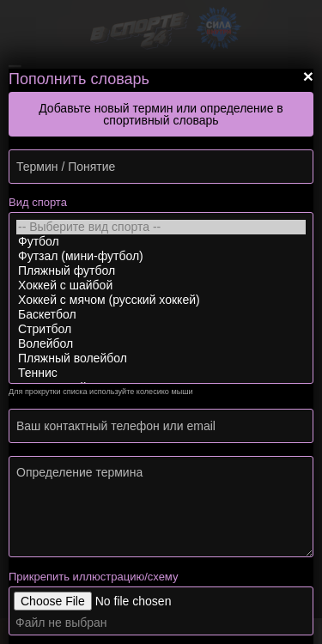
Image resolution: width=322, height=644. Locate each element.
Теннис (161, 373)
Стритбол (161, 329)
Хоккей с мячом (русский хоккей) (161, 300)
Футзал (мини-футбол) (161, 256)
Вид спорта (38, 202)
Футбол (161, 242)
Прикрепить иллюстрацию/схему (93, 577)
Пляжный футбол (161, 271)
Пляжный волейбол (161, 358)
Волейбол (161, 344)
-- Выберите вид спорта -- (161, 227)
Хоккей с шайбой (161, 286)
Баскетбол (161, 315)
